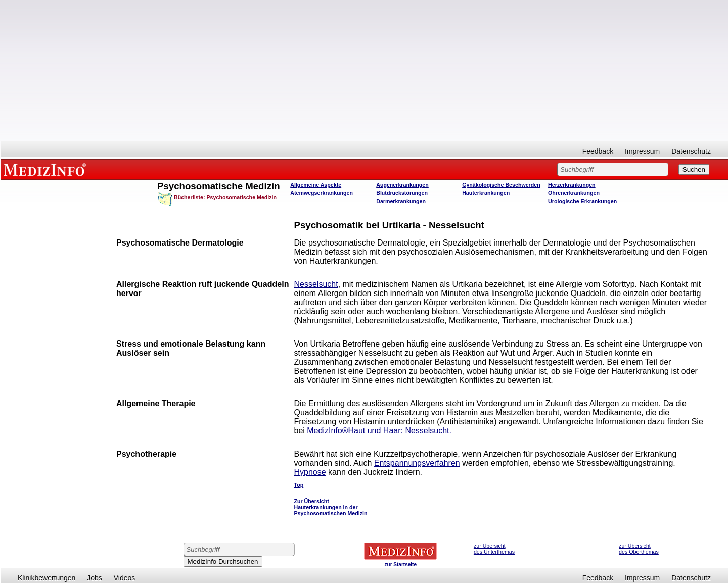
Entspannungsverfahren (417, 463)
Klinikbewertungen (47, 578)
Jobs (95, 578)
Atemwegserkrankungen (322, 193)
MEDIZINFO (47, 169)
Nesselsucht (316, 284)
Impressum (642, 151)
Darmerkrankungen (401, 201)
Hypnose (310, 472)
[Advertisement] (365, 71)
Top (299, 485)
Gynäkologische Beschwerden (501, 185)
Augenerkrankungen (402, 185)
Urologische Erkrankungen (582, 201)
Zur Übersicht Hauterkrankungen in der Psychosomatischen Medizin (330, 507)
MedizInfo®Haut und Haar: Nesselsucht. (379, 431)
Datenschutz (691, 151)
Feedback (598, 151)
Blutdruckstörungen (402, 193)
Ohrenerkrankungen (574, 193)
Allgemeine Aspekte (316, 185)
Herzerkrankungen (572, 185)
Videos (125, 578)
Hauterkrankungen (486, 193)
